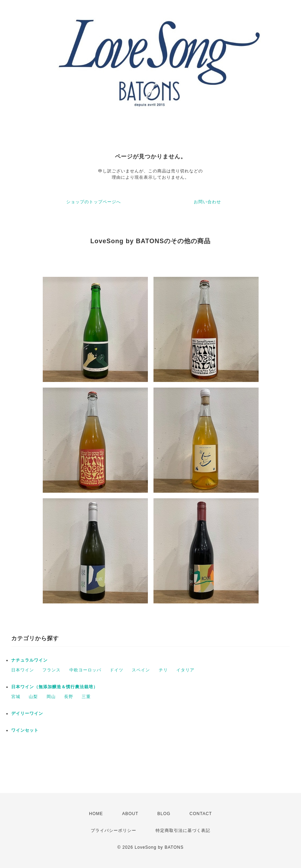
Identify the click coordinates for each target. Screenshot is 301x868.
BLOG (164, 814)
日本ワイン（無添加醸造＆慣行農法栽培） (54, 687)
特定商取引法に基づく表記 (183, 831)
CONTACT (201, 814)
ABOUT (130, 814)
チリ (163, 670)
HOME (96, 814)
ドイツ (117, 670)
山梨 (33, 697)
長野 (69, 697)
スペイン (141, 670)
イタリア (185, 670)
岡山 (51, 697)
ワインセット (25, 730)
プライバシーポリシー (114, 831)
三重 (86, 697)
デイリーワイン (27, 713)
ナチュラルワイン (29, 660)
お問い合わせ (207, 202)
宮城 (16, 697)
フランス (52, 670)
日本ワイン (23, 670)
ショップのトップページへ (94, 202)
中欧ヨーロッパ (85, 670)
